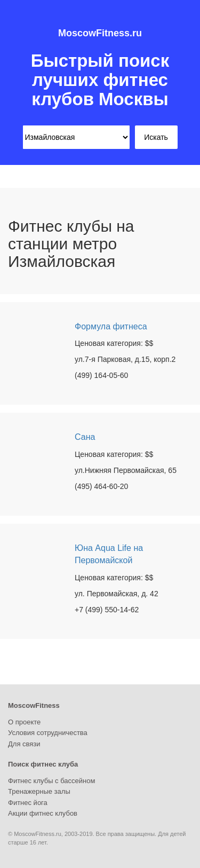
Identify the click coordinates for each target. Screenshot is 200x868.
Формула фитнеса (111, 326)
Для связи (24, 744)
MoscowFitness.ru (100, 33)
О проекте (24, 722)
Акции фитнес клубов (43, 813)
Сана (85, 437)
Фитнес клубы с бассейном (51, 781)
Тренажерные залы (39, 791)
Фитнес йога (28, 803)
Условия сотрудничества (48, 733)
